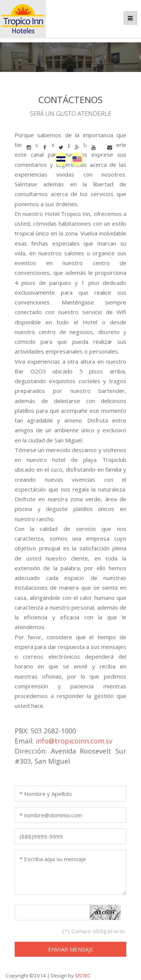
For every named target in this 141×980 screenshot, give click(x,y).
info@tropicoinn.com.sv (74, 741)
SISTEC (83, 976)
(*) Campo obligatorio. (94, 931)
